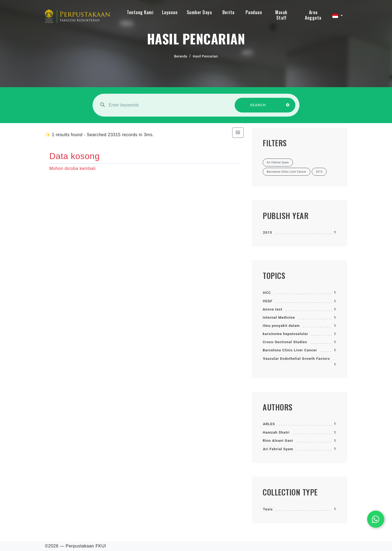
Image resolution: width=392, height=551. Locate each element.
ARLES (269, 424)
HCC (267, 293)
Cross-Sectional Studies (285, 342)
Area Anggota (313, 15)
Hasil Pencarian (206, 56)
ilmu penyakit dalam (281, 326)
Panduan (254, 12)
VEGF (268, 301)
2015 (268, 232)
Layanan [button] (170, 12)
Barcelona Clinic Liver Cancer (290, 350)
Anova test (272, 309)
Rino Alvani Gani (278, 441)
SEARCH (258, 108)
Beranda (181, 56)
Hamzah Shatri (276, 432)
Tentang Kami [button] (140, 12)
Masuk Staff (281, 15)
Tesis (268, 509)
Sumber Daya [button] (199, 12)
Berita (229, 12)
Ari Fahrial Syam (278, 449)
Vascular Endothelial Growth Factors (296, 359)
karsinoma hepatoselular (285, 334)
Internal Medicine (279, 317)
